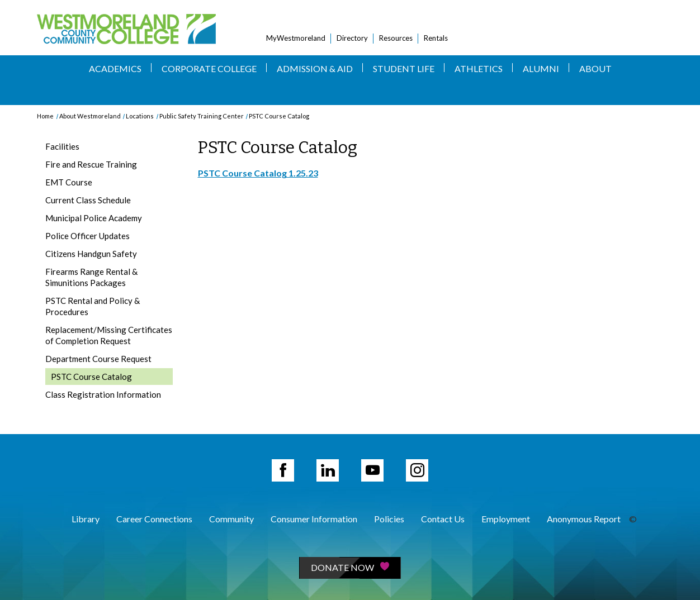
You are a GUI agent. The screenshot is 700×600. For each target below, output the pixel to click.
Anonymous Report (584, 519)
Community (231, 519)
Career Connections (154, 519)
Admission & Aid (315, 68)
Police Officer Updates (88, 236)
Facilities (62, 146)
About (595, 68)
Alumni (541, 68)
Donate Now (350, 567)
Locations (140, 116)
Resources (396, 38)
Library (86, 519)
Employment (506, 519)
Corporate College (209, 68)
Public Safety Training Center (202, 116)
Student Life (404, 68)
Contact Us (443, 519)
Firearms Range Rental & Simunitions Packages (91, 277)
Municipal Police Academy (94, 218)
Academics (115, 68)
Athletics (479, 68)
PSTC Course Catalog (279, 116)
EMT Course (69, 182)
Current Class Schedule (88, 200)
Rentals (436, 38)
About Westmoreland (90, 116)
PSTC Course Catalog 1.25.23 (258, 173)
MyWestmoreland (296, 38)
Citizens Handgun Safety (91, 254)
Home (45, 116)
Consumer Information (314, 519)
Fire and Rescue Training (91, 164)
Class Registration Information (103, 394)
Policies (389, 519)
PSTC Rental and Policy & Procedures (93, 306)
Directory (352, 38)
